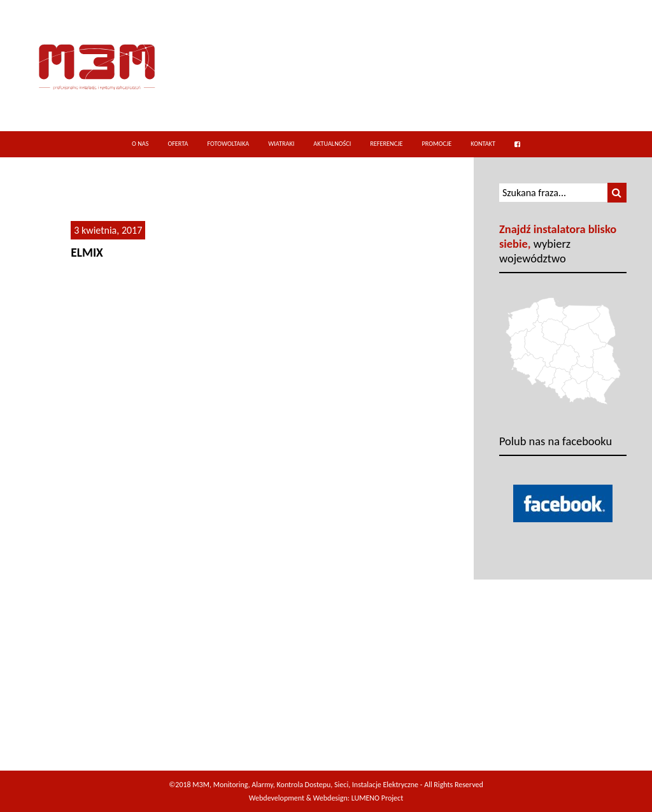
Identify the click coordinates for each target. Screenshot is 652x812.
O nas (140, 144)
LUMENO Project (377, 798)
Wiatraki (281, 144)
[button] (617, 193)
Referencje (386, 144)
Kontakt (483, 144)
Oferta (178, 144)
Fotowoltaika (228, 144)
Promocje (436, 144)
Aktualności (332, 144)
